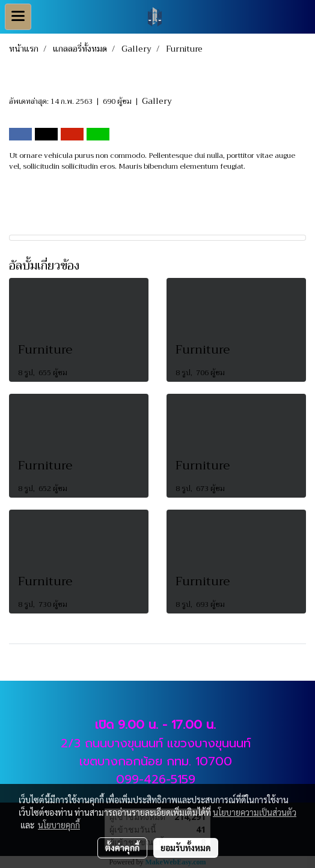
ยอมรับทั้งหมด (186, 848)
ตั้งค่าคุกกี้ (122, 848)
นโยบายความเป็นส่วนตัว (255, 812)
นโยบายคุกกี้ (59, 825)
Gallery (157, 101)
